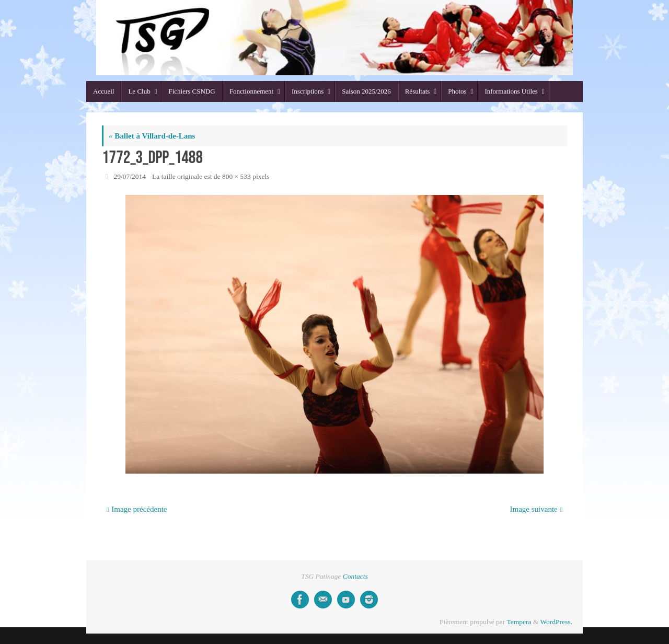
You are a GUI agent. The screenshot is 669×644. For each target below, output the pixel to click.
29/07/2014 (130, 176)
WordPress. (556, 622)
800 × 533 (237, 176)
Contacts (355, 576)
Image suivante (537, 509)
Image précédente (137, 509)
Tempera (519, 622)
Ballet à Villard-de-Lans (152, 136)
